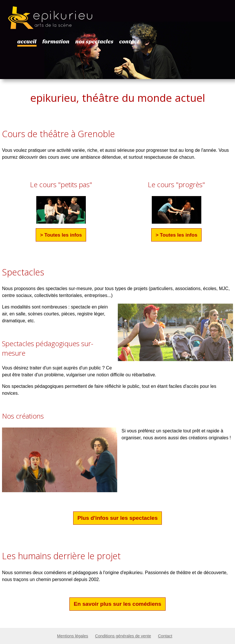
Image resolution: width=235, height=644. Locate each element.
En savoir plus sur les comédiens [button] (117, 604)
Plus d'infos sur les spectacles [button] (118, 518)
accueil (27, 42)
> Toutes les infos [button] (61, 235)
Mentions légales (73, 636)
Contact (165, 636)
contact (129, 42)
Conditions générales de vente (123, 636)
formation (56, 42)
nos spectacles (94, 42)
